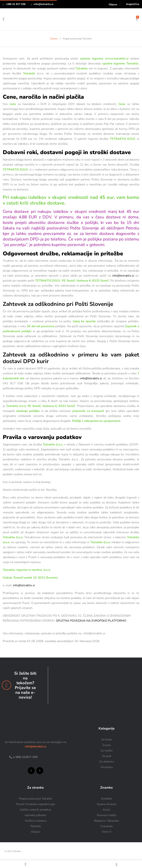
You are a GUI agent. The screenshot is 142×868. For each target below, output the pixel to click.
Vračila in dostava (36, 821)
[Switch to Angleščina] (131, 4)
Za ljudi (107, 756)
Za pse (107, 745)
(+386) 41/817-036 (25, 757)
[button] (137, 19)
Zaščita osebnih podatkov (36, 810)
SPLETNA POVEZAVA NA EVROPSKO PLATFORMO (91, 621)
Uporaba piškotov (35, 815)
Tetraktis (36, 826)
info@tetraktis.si (44, 4)
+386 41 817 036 (16, 4)
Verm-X (107, 832)
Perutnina (107, 767)
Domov (54, 39)
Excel (106, 810)
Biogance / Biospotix (107, 821)
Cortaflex (106, 799)
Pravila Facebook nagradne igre (35, 804)
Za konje (106, 739)
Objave (113, 5)
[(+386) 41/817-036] (11, 757)
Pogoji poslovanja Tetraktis (35, 799)
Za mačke (107, 751)
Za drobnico (107, 762)
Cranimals (107, 826)
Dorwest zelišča (107, 815)
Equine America (107, 804)
